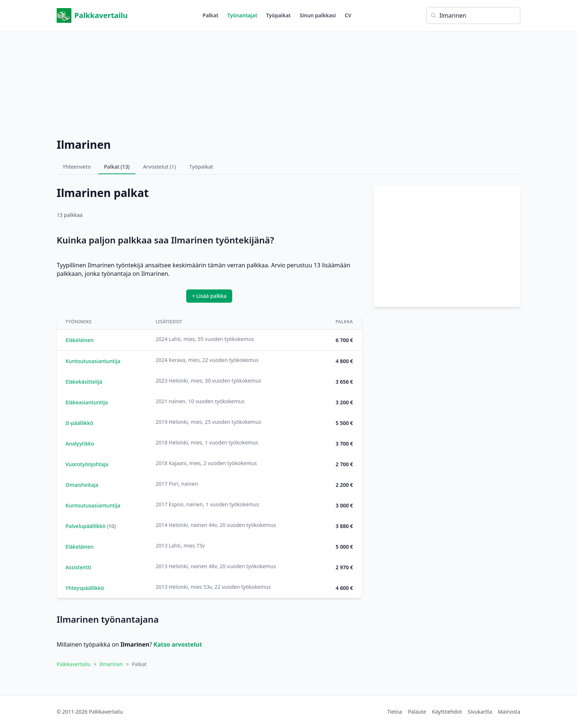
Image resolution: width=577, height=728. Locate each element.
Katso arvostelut (178, 644)
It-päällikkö (79, 423)
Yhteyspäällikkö (85, 588)
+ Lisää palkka (209, 296)
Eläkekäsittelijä (84, 382)
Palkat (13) (117, 167)
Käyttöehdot (447, 712)
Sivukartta (480, 712)
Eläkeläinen (80, 340)
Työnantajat (242, 15)
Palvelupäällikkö (86, 526)
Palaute (417, 712)
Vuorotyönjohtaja (87, 464)
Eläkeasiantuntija (87, 402)
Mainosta (509, 712)
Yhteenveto (77, 167)
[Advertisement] (288, 83)
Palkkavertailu (92, 15)
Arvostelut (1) (159, 167)
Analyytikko (80, 444)
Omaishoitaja (82, 485)
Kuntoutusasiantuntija (93, 361)
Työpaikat (278, 15)
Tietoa (395, 712)
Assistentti (78, 567)
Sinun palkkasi (318, 15)
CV (348, 15)
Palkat (211, 15)
